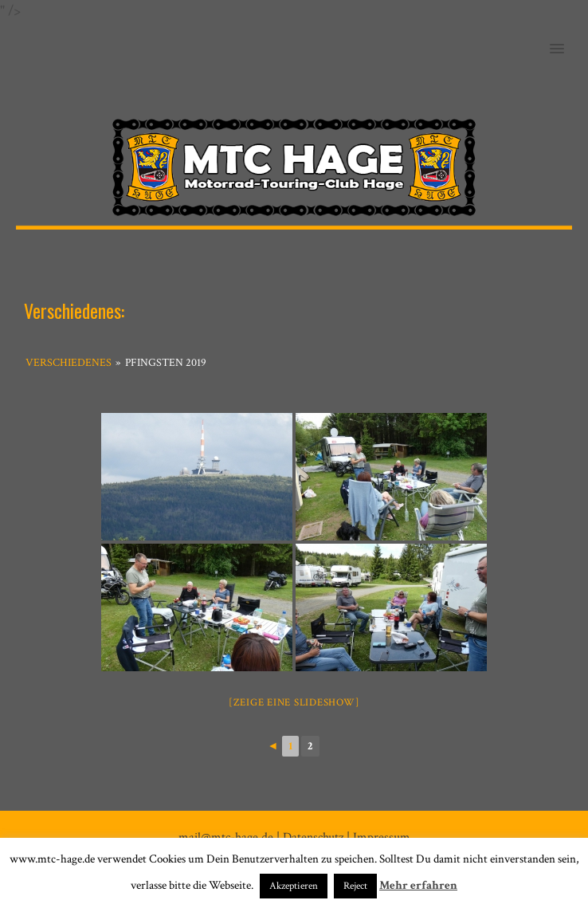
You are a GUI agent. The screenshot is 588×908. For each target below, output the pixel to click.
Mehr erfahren (418, 885)
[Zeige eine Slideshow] (294, 703)
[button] (566, 38)
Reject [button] (355, 886)
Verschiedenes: (74, 310)
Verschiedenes (69, 363)
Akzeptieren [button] (294, 886)
